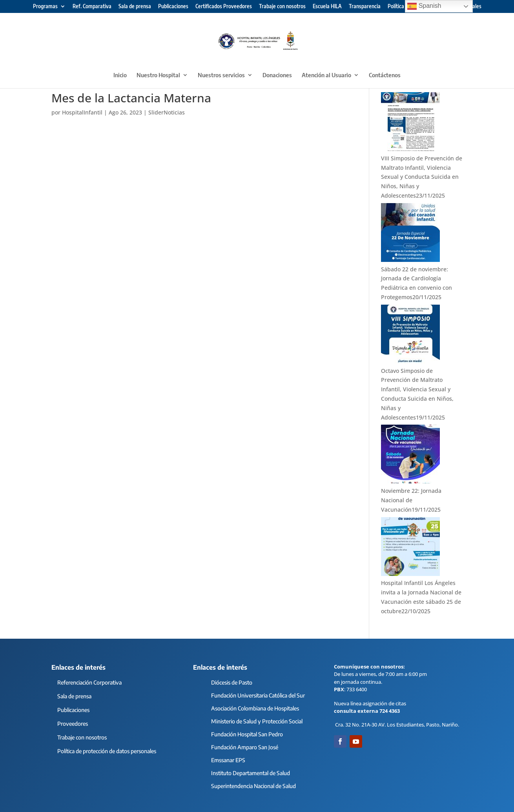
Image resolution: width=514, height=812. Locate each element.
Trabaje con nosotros (282, 7)
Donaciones (277, 75)
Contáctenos (385, 75)
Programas (45, 7)
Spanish (424, 6)
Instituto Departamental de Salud (251, 773)
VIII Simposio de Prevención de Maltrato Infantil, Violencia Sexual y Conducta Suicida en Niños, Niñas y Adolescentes (422, 177)
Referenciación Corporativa (89, 682)
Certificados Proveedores (224, 7)
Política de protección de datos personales (107, 751)
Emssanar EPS (228, 760)
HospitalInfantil (82, 112)
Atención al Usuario (326, 75)
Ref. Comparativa (92, 7)
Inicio (120, 75)
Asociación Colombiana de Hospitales (255, 708)
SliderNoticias (167, 112)
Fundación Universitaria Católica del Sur (258, 695)
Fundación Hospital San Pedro (247, 734)
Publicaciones (173, 7)
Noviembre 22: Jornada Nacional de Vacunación (411, 500)
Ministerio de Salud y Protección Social (257, 721)
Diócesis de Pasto (232, 682)
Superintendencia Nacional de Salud (253, 786)
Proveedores (73, 724)
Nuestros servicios (221, 75)
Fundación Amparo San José (245, 747)
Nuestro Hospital (158, 75)
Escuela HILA (327, 7)
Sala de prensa (135, 7)
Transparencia (365, 7)
